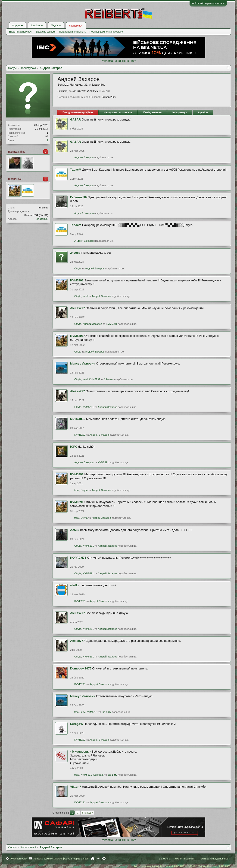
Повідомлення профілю (78, 112)
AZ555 (75, 530)
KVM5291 (77, 280)
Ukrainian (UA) (18, 859)
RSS (104, 859)
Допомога (164, 859)
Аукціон (203, 112)
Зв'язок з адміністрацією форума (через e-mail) (61, 859)
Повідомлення (152, 112)
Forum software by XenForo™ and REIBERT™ (182, 866)
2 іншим (109, 379)
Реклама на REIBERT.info (118, 61)
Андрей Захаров (84, 157)
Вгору (98, 859)
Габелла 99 (78, 197)
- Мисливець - (80, 752)
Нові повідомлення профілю (106, 32)
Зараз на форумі (46, 32)
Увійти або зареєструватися (208, 3)
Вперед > (87, 813)
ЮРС (74, 447)
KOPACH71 (78, 558)
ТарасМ (76, 170)
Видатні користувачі (20, 32)
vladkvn (76, 585)
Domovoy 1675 (81, 668)
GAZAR (75, 119)
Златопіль (42, 219)
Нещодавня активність (72, 32)
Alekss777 (78, 308)
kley (83, 712)
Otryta (78, 268)
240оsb (75, 253)
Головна (93, 859)
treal (85, 296)
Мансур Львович (83, 363)
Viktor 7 (76, 787)
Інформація (180, 112)
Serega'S (76, 724)
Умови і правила (184, 859)
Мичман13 (78, 419)
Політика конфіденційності (214, 859)
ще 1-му (107, 712)
